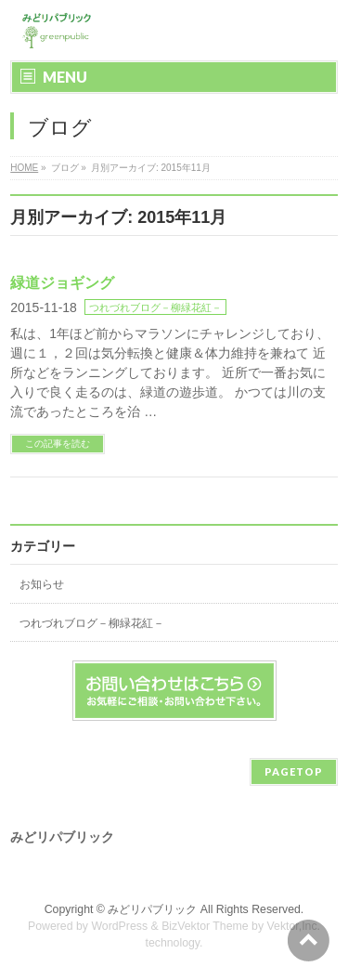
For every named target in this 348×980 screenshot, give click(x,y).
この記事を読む (58, 444)
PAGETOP (294, 771)
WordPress (119, 926)
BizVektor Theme (205, 926)
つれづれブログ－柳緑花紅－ (155, 307)
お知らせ (42, 584)
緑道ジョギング (62, 283)
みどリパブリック (152, 909)
